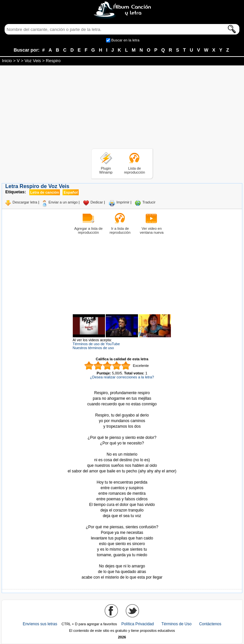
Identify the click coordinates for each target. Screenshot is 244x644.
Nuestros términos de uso (93, 348)
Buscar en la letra (125, 40)
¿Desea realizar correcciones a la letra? (122, 377)
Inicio (7, 61)
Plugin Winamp (106, 170)
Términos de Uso (176, 624)
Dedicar (97, 202)
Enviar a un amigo (63, 202)
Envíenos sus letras (40, 624)
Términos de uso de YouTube (96, 344)
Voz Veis (33, 61)
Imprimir (123, 202)
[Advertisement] (122, 108)
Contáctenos (210, 624)
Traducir (149, 202)
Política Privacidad (137, 624)
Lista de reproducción (135, 170)
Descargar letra (25, 202)
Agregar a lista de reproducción (88, 230)
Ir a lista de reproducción (120, 230)
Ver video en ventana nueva (151, 230)
